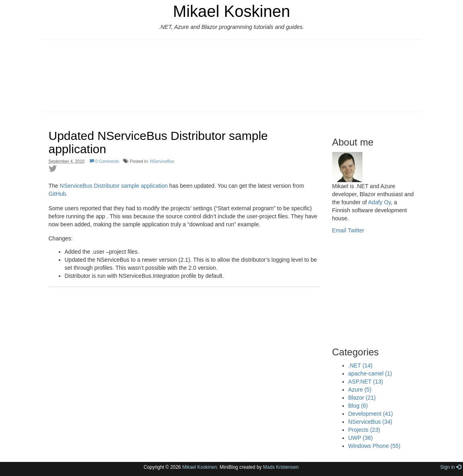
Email (339, 230)
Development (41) (371, 414)
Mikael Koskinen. (200, 467)
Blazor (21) (362, 398)
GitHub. (58, 194)
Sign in (451, 467)
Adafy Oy (380, 202)
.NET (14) (360, 365)
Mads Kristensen (281, 467)
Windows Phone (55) (375, 446)
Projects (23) (364, 430)
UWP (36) (361, 438)
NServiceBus (162, 161)
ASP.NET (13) (366, 382)
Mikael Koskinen (231, 11)
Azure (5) (360, 390)
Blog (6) (358, 406)
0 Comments (104, 161)
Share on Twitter (53, 168)
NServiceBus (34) (370, 422)
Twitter (356, 230)
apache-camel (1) (370, 373)
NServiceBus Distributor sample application (114, 186)
